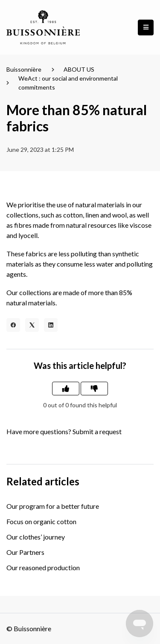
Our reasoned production (43, 567)
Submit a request (97, 431)
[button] (146, 28)
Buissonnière (24, 69)
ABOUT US (79, 69)
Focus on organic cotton (41, 521)
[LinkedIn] (51, 325)
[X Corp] (32, 325)
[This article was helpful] (66, 389)
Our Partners (25, 552)
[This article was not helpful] (94, 389)
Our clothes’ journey (36, 537)
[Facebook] (13, 325)
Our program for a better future (53, 506)
